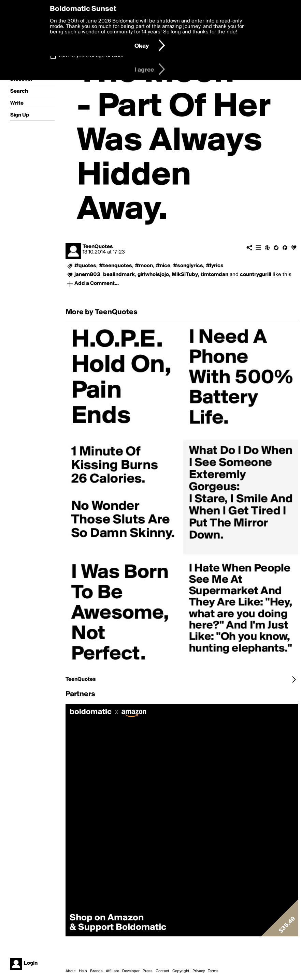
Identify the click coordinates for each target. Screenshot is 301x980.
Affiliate (112, 971)
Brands (96, 971)
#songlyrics (188, 266)
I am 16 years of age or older (91, 56)
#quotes (85, 266)
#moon (144, 266)
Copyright (181, 971)
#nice (163, 266)
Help (83, 971)
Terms (213, 971)
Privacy (199, 971)
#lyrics (215, 266)
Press (148, 971)
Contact (162, 971)
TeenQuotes (98, 247)
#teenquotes (116, 266)
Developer (131, 971)
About (71, 971)
